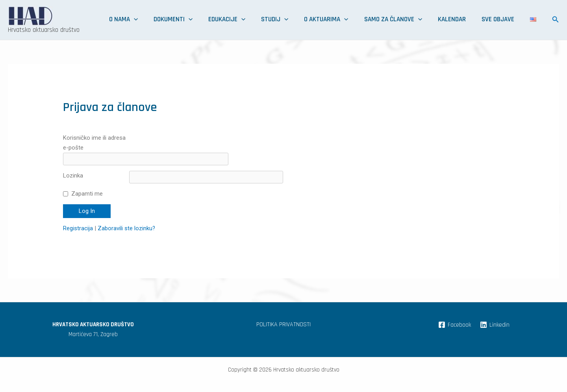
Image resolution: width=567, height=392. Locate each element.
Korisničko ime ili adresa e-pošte (94, 143)
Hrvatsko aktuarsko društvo (44, 30)
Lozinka (73, 163)
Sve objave (512, 20)
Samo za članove (426, 20)
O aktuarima (369, 20)
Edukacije (288, 20)
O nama (204, 20)
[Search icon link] (556, 21)
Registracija (78, 216)
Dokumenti (244, 20)
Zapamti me (87, 181)
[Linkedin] (495, 312)
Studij (327, 20)
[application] (214, 20)
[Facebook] (454, 312)
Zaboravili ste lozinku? (127, 216)
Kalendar (475, 20)
